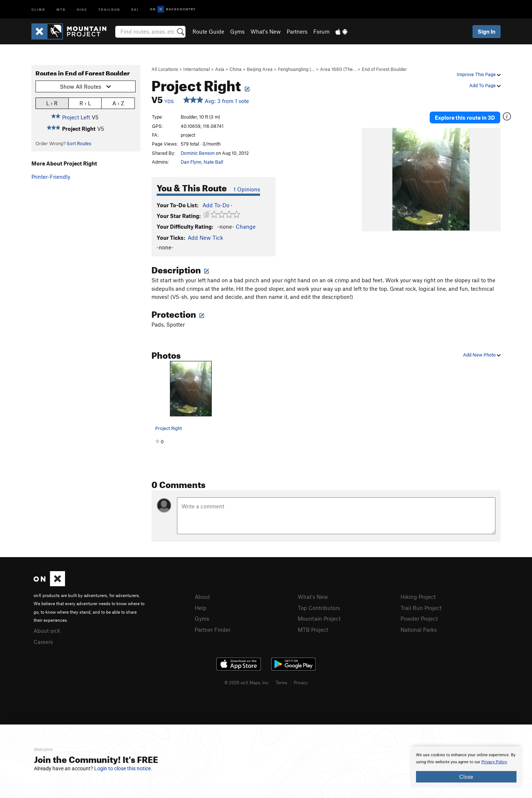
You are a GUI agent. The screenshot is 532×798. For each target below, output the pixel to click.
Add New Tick (205, 238)
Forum (321, 31)
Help (201, 608)
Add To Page (485, 85)
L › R (52, 103)
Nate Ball (213, 162)
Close (466, 777)
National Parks (419, 630)
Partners (297, 31)
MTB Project (313, 630)
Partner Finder (213, 630)
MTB (61, 9)
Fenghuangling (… (296, 69)
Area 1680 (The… (338, 69)
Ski (135, 9)
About (202, 597)
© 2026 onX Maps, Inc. (247, 682)
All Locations (165, 69)
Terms (282, 682)
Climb (38, 9)
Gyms (237, 31)
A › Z (118, 103)
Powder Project (419, 618)
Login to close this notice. (123, 768)
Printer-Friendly (51, 177)
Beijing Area (260, 69)
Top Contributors (319, 608)
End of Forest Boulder (384, 69)
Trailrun (109, 9)
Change (246, 226)
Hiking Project (418, 597)
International (197, 69)
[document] (466, 767)
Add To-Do (216, 205)
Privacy (301, 682)
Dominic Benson (198, 153)
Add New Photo (482, 355)
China (236, 69)
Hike (82, 9)
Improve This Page (479, 74)
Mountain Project (319, 618)
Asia (220, 69)
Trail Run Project (421, 608)
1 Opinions (247, 189)
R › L (85, 103)
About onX (47, 631)
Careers (43, 642)
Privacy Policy (494, 762)
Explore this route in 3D (465, 117)
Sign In (487, 31)
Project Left (76, 117)
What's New (266, 31)
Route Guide (208, 31)
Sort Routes (79, 143)
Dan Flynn (191, 162)
